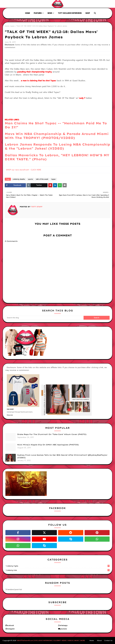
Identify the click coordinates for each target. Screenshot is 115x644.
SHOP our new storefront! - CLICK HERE (24, 170)
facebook (10, 625)
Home (4, 4)
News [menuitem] (50, 13)
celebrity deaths (19, 179)
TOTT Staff (36, 207)
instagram (11, 629)
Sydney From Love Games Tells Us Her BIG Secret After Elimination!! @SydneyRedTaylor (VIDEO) (62, 456)
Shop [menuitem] (88, 13)
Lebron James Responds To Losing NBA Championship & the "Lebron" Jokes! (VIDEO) (57, 146)
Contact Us (108, 641)
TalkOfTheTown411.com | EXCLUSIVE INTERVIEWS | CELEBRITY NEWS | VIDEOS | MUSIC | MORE (51, 641)
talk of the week (42, 179)
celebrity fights (58, 566)
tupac (13, 26)
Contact (21, 4)
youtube (63, 629)
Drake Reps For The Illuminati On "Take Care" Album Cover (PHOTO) (52, 434)
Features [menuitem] (38, 13)
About (12, 4)
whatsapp (64, 625)
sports (30, 179)
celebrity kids (58, 570)
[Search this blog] (44, 318)
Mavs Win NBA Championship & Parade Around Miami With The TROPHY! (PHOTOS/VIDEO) (57, 136)
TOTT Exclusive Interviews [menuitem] (70, 13)
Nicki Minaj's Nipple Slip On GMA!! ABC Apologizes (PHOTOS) (48, 445)
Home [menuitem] (28, 13)
